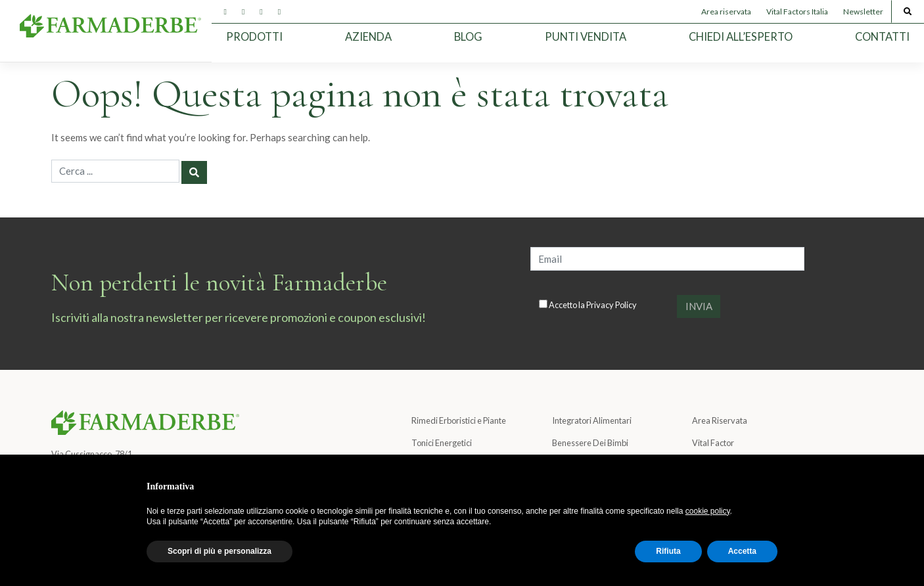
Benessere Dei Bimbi (590, 443)
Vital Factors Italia (797, 11)
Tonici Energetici (442, 443)
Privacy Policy (612, 305)
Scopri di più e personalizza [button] (219, 551)
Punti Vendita (586, 37)
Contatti (882, 37)
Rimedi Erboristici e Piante (459, 420)
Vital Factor (713, 443)
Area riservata (726, 11)
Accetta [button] (742, 551)
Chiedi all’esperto (741, 37)
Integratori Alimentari (592, 420)
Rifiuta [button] (668, 551)
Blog (468, 37)
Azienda (368, 37)
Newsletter (863, 11)
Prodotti (254, 37)
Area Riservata (720, 420)
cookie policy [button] (708, 511)
